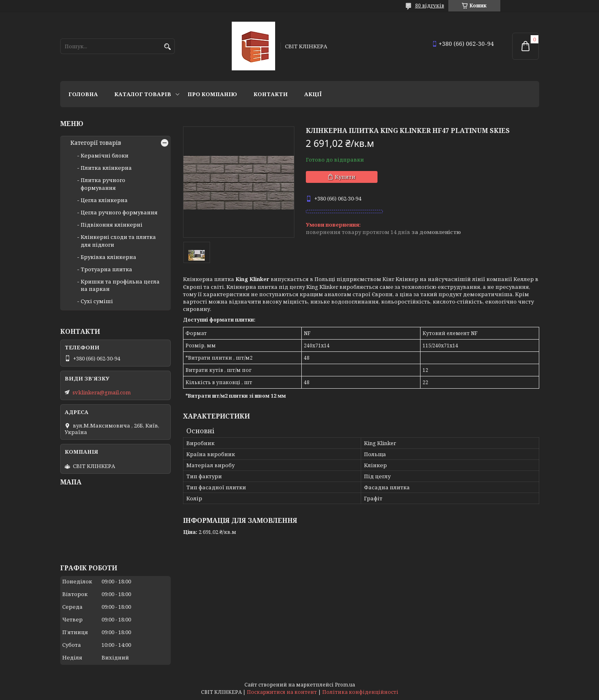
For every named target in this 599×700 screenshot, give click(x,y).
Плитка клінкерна (106, 168)
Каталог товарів (143, 94)
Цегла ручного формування (119, 212)
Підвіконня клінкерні (112, 225)
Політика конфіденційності (360, 692)
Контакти (271, 94)
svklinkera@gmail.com (102, 392)
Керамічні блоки (105, 155)
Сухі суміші (97, 301)
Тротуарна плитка (106, 269)
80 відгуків (430, 6)
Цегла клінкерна (104, 200)
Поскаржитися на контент (282, 692)
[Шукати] (168, 47)
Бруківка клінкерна (108, 257)
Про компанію (212, 94)
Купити (345, 177)
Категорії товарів (96, 143)
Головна (83, 94)
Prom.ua (345, 685)
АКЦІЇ (313, 94)
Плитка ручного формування (103, 184)
